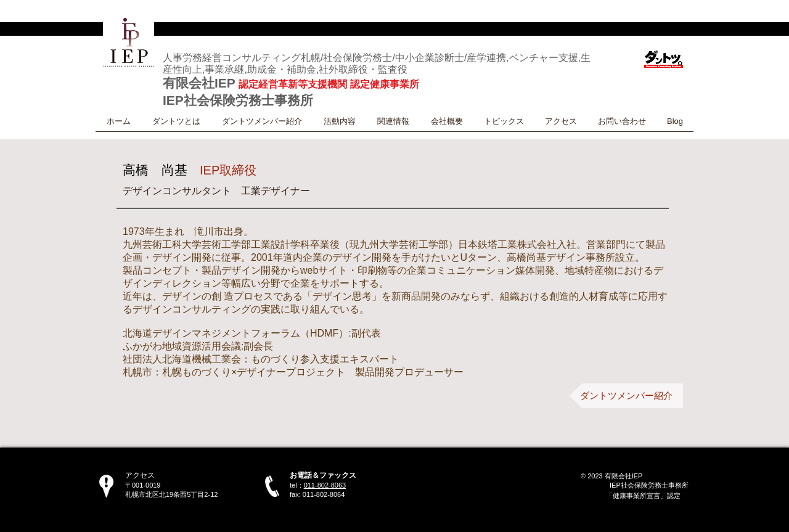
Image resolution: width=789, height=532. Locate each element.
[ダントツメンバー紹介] (626, 396)
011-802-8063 (325, 485)
